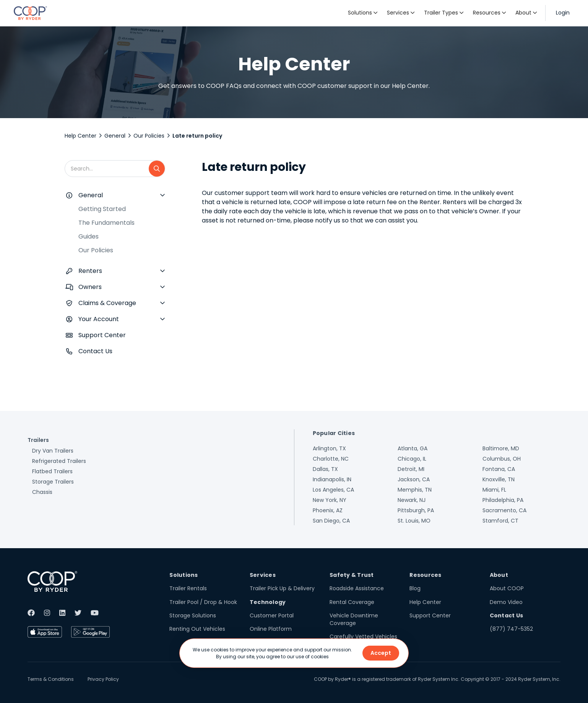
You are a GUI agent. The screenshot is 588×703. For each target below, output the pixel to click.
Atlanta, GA (413, 448)
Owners (90, 287)
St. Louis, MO (414, 521)
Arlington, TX (329, 448)
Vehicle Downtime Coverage (354, 619)
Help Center (80, 136)
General (115, 136)
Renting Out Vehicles (197, 629)
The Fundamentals (106, 223)
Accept (381, 653)
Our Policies (149, 136)
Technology (268, 602)
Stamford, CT (500, 521)
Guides (89, 236)
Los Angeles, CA (333, 490)
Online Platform (271, 629)
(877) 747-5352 (511, 629)
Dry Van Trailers (53, 451)
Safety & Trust (352, 575)
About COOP (507, 588)
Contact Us (95, 351)
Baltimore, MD (501, 448)
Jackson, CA (414, 479)
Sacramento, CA (504, 510)
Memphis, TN (415, 490)
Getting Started (102, 209)
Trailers (38, 440)
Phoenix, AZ (328, 510)
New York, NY (330, 500)
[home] (30, 13)
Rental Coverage (352, 602)
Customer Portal (272, 615)
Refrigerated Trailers (59, 461)
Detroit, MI (411, 469)
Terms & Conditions (51, 679)
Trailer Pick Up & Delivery (282, 588)
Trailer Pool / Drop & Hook (203, 602)
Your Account (99, 319)
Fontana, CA (499, 469)
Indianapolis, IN (332, 479)
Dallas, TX (325, 469)
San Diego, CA (331, 521)
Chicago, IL (412, 459)
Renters (90, 271)
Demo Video (506, 602)
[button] (363, 13)
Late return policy (197, 136)
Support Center (102, 335)
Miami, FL (494, 490)
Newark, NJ (412, 500)
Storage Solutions (193, 615)
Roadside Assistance (357, 588)
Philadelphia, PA (503, 500)
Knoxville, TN (499, 479)
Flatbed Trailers (52, 471)
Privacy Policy (103, 679)
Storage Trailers (53, 482)
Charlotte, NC (331, 459)
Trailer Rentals (188, 588)
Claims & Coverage (107, 303)
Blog (415, 588)
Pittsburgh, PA (416, 510)
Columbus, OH (502, 459)
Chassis (42, 492)
